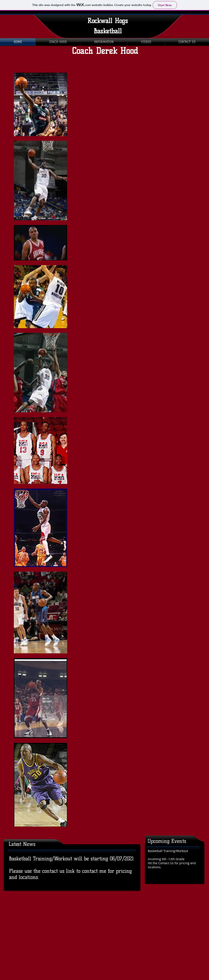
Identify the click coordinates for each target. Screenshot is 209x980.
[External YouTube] (145, 108)
